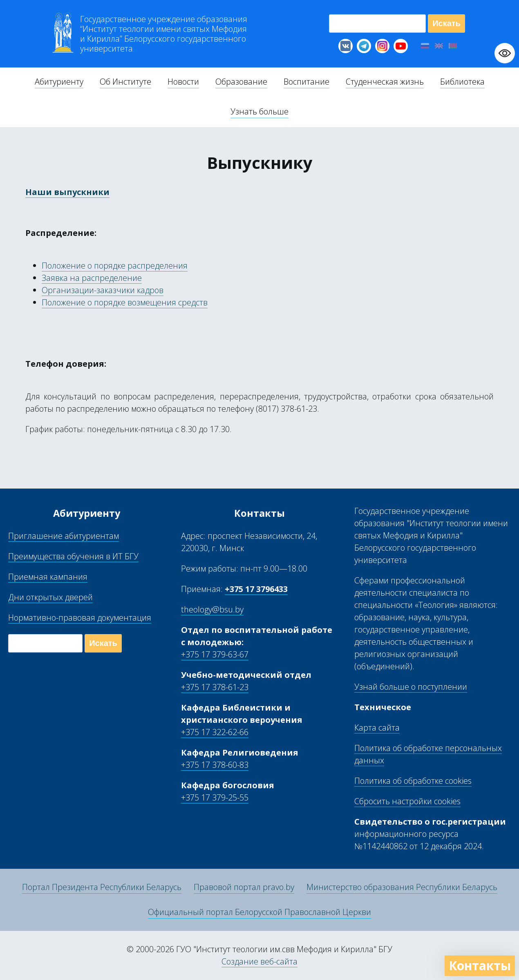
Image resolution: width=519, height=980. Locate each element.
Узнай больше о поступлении (411, 687)
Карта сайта (377, 728)
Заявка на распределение (92, 278)
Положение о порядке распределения (115, 266)
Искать (446, 23)
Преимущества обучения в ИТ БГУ (73, 556)
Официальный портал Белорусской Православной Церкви (259, 912)
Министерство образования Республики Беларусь (402, 887)
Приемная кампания (48, 577)
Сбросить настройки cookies (407, 801)
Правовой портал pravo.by (244, 887)
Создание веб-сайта (259, 961)
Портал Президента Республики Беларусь (102, 887)
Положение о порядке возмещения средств (125, 302)
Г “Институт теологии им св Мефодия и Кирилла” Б (164, 34)
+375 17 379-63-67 (215, 654)
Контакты (480, 965)
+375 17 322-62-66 (215, 732)
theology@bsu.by (212, 609)
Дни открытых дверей (50, 597)
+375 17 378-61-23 (215, 687)
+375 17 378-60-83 (215, 765)
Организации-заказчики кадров (103, 290)
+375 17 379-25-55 (215, 797)
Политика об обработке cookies (413, 781)
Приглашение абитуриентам (64, 536)
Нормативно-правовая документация (80, 618)
